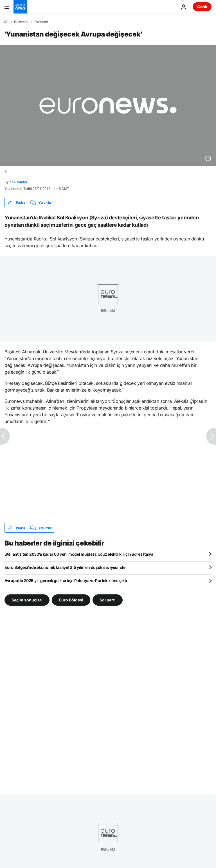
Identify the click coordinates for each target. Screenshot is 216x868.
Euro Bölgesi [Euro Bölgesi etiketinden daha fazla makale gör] (71, 600)
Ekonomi (41, 22)
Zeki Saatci (18, 182)
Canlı (202, 7)
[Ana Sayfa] (6, 22)
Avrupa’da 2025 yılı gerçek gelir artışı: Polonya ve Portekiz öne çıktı (66, 580)
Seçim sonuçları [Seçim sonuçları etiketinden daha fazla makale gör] (27, 600)
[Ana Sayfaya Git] (20, 7)
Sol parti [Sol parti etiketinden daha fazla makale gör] (108, 600)
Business (21, 22)
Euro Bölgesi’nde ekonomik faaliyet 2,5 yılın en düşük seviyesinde (65, 567)
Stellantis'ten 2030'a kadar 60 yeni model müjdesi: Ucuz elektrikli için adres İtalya (79, 554)
